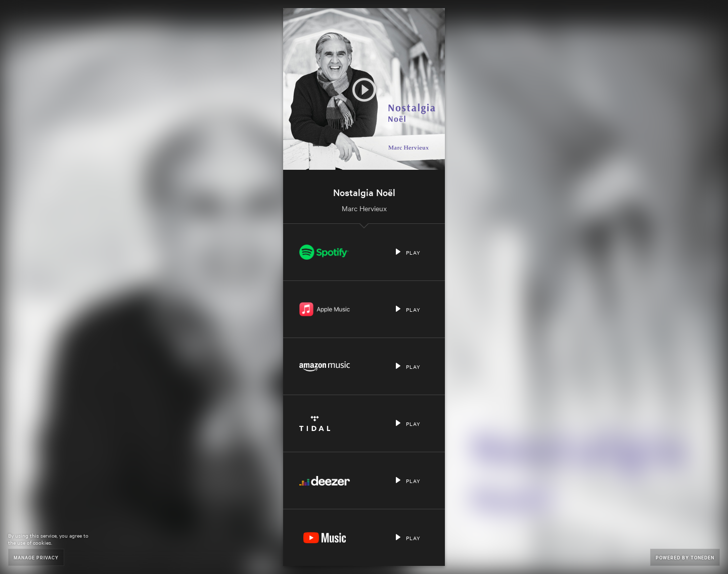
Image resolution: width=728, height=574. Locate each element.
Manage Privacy (36, 557)
